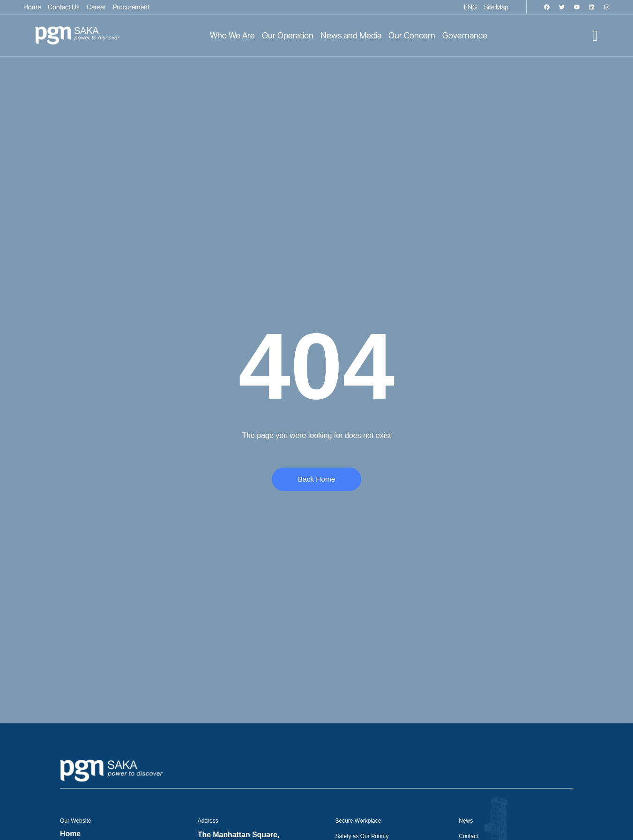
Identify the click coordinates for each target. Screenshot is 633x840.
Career (96, 7)
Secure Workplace (358, 821)
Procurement (131, 7)
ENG (470, 7)
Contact (468, 836)
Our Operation (288, 36)
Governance (465, 36)
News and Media (351, 36)
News (466, 821)
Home (32, 7)
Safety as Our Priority (362, 836)
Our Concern (412, 36)
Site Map (496, 7)
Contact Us (64, 7)
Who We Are (232, 36)
